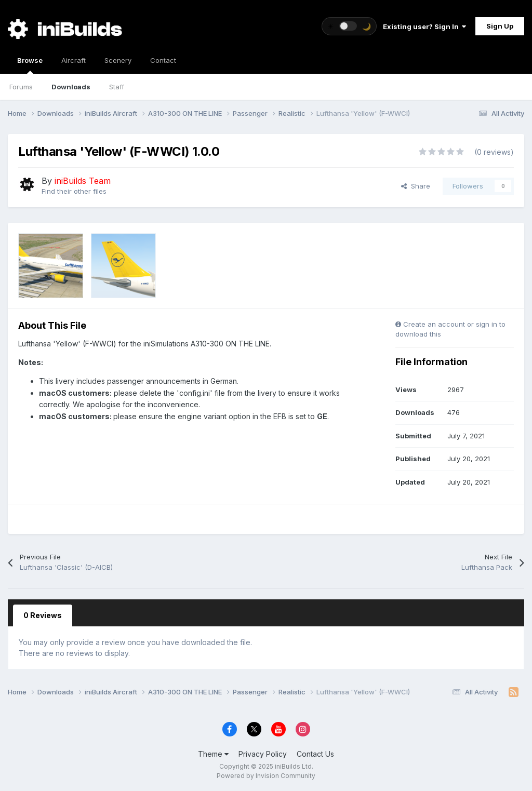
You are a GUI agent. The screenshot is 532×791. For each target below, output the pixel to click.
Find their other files (74, 191)
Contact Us (315, 754)
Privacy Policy (263, 754)
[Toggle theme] (349, 26)
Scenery (118, 60)
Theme (213, 754)
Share (416, 186)
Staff (117, 87)
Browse (30, 65)
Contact (163, 60)
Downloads (71, 87)
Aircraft (74, 60)
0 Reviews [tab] (43, 615)
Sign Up (500, 26)
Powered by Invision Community (266, 776)
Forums (21, 87)
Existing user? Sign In (424, 26)
